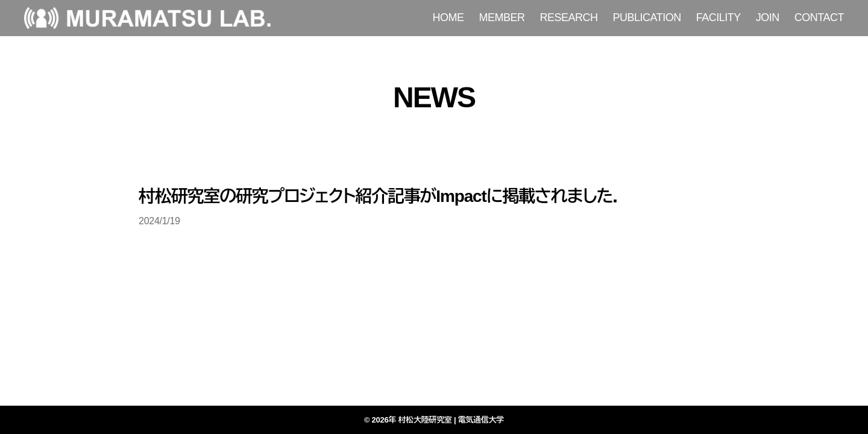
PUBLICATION (647, 17)
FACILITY (719, 17)
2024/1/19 (159, 221)
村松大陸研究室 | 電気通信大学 (451, 420)
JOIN (768, 17)
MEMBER (502, 17)
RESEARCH (569, 17)
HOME (448, 17)
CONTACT (819, 17)
